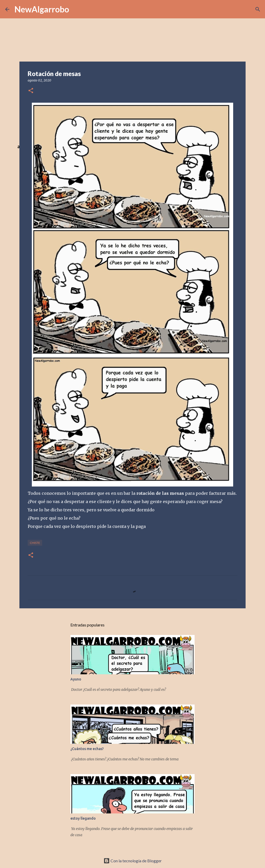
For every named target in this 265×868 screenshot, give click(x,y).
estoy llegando (83, 818)
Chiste (35, 543)
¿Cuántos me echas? (87, 749)
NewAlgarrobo (42, 9)
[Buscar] (258, 9)
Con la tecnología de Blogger (133, 861)
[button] (31, 91)
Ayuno (76, 679)
